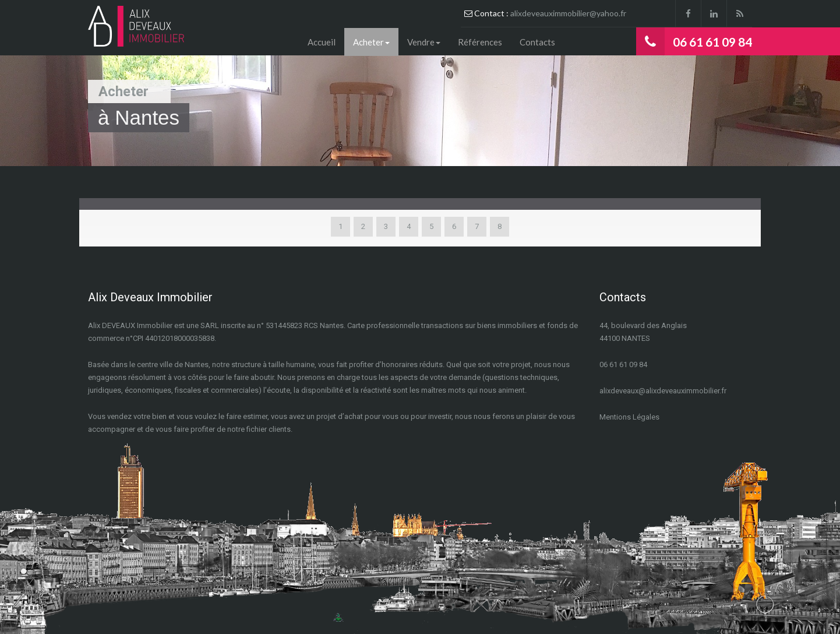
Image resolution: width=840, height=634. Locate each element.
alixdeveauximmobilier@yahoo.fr (568, 13)
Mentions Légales (629, 417)
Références (480, 42)
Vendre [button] (424, 42)
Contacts (537, 42)
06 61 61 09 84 (712, 42)
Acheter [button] (371, 42)
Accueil (322, 42)
